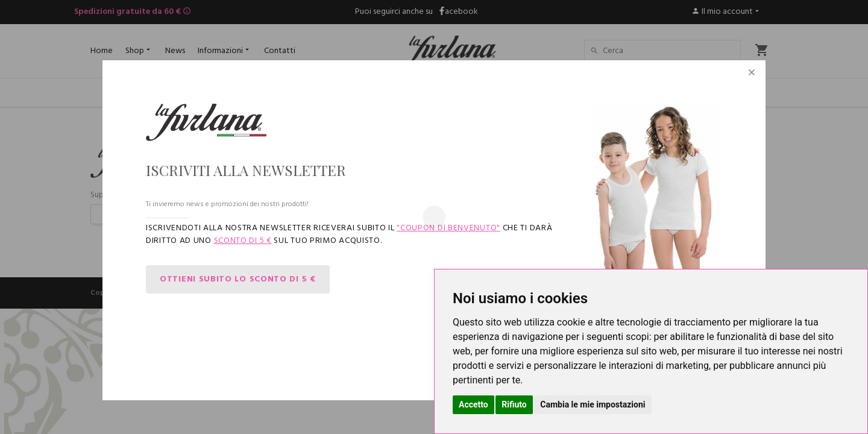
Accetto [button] (473, 404)
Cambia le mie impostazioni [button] (593, 404)
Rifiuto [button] (514, 404)
